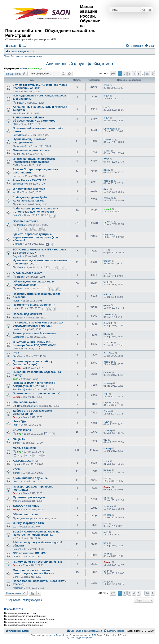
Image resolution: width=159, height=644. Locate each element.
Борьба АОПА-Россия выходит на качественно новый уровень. (36, 533)
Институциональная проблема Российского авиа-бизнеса (34, 160)
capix (16, 308)
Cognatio (17, 244)
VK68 (20, 267)
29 (44, 229)
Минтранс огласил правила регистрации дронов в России (33, 572)
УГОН (16, 469)
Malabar (21, 225)
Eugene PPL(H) (25, 518)
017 (105, 440)
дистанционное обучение (30, 478)
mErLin (21, 204)
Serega (17, 368)
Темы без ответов (14, 56)
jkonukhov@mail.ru (23, 389)
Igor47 (16, 192)
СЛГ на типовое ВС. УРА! (30, 553)
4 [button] (134, 74)
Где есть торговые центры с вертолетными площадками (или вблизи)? (35, 237)
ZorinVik (17, 215)
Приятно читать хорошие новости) (37, 393)
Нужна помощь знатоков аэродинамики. (30, 141)
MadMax (17, 588)
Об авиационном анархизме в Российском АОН (33, 283)
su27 (106, 273)
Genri (106, 189)
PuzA (16, 425)
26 (31, 229)
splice (106, 461)
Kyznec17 (109, 222)
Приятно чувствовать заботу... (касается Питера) (34, 363)
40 (26, 456)
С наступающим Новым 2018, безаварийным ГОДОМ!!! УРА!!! (34, 344)
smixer (23, 68)
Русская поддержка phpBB (79, 638)
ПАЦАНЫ (19, 439)
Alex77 (16, 481)
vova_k (38, 68)
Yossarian (18, 184)
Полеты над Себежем (27, 314)
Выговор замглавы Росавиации (35, 333)
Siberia (107, 411)
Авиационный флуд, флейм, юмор (79, 64)
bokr (106, 543)
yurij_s (107, 581)
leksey (107, 170)
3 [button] (129, 74)
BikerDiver (18, 356)
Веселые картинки (25, 221)
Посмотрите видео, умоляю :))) (34, 305)
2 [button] (125, 74)
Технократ (109, 140)
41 (31, 456)
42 (35, 456)
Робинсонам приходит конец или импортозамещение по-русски (36, 210)
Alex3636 (108, 323)
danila (16, 329)
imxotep (108, 448)
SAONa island (22, 430)
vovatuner (109, 506)
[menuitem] (22, 46)
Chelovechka (110, 129)
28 (40, 229)
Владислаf (18, 337)
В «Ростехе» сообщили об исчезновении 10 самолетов (34, 119)
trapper (107, 261)
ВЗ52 (16, 91)
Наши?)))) (19, 421)
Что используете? (25, 402)
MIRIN (20, 154)
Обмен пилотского (25, 514)
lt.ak (31, 68)
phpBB (92, 635)
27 (35, 229)
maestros (17, 176)
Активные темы (33, 56)
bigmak (16, 443)
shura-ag (108, 383)
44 (44, 456)
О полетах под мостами (29, 189)
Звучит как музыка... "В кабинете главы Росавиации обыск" (40, 86)
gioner (107, 305)
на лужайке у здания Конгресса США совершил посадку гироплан (38, 324)
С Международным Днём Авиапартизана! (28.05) (30, 199)
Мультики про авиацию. (29, 497)
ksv (15, 113)
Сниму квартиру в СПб (28, 523)
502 (15, 379)
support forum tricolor (58, 635)
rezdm (20, 277)
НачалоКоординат (27, 406)
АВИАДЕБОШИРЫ (25, 461)
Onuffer (107, 372)
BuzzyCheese (20, 135)
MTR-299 (108, 343)
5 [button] (139, 74)
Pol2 (106, 394)
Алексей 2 (23, 146)
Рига (16, 353)
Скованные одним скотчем (31, 150)
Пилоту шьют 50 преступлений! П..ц (37, 562)
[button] (113, 74)
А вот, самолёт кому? (27, 273)
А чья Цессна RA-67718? (29, 180)
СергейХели (110, 403)
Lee (105, 250)
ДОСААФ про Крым (26, 506)
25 (26, 229)
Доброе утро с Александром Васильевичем (32, 412)
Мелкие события (24, 448)
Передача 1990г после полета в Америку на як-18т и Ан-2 (34, 384)
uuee (15, 349)
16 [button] (147, 74)
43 (40, 456)
